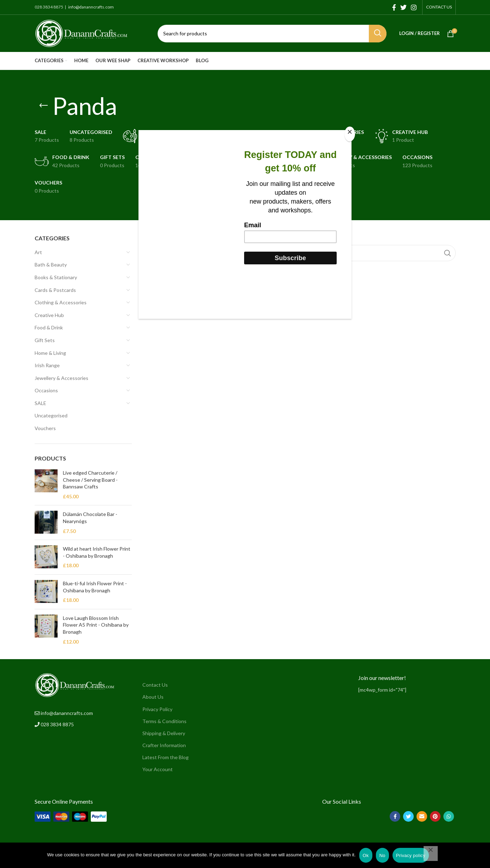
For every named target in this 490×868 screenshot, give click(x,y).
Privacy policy (411, 855)
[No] (431, 854)
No (382, 855)
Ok (366, 855)
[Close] (350, 134)
